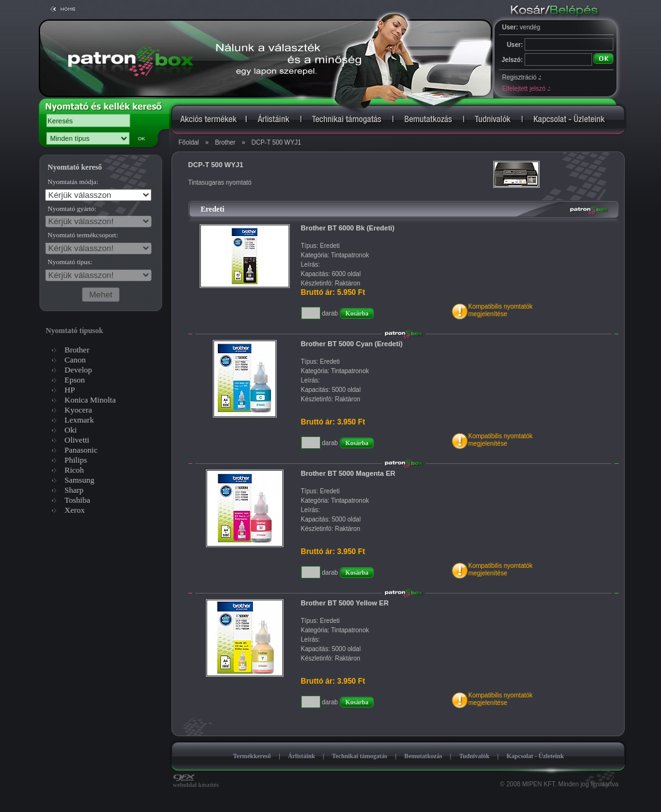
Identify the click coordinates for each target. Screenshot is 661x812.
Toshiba (77, 500)
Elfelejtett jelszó (526, 89)
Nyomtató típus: (70, 262)
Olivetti (77, 440)
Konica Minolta (90, 400)
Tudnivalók (474, 756)
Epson (75, 380)
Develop (78, 370)
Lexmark (79, 420)
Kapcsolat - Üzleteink (535, 756)
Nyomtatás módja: (73, 182)
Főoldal (189, 142)
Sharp (74, 490)
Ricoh (74, 470)
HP (70, 390)
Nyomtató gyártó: (72, 208)
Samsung (79, 480)
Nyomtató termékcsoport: (83, 235)
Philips (76, 460)
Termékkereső (252, 756)
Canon (75, 360)
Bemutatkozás (423, 756)
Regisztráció (521, 77)
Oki (71, 430)
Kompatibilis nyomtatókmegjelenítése (500, 310)
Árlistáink (301, 756)
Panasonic (81, 450)
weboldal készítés (196, 782)
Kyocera (78, 410)
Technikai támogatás (359, 756)
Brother (225, 142)
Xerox (75, 510)
